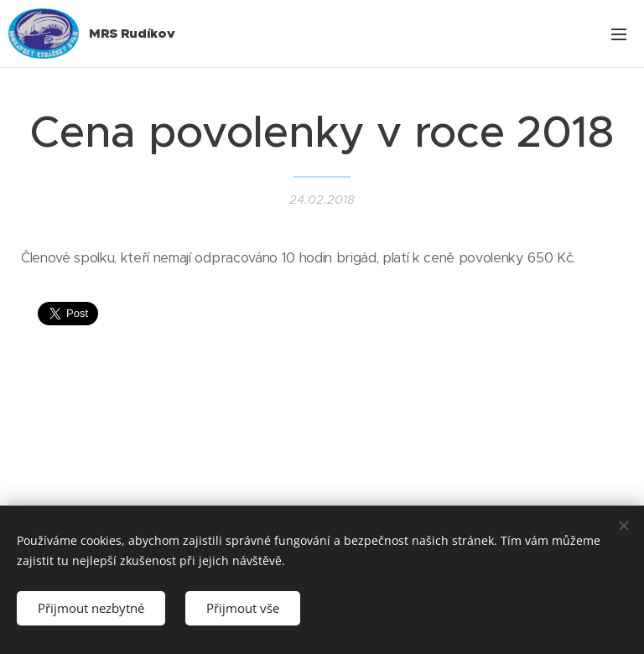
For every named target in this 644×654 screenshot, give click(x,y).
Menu (619, 34)
